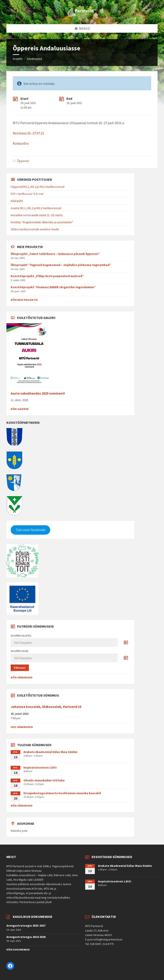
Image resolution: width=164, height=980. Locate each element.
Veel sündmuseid (22, 727)
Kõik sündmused (22, 677)
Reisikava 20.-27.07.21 (28, 133)
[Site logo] (82, 16)
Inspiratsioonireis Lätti (40, 767)
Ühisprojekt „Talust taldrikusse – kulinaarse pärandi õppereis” (55, 254)
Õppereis (23, 161)
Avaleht (18, 59)
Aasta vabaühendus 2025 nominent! (38, 393)
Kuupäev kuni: (20, 651)
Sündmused (34, 59)
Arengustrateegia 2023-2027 (26, 926)
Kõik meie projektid (24, 300)
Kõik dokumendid (18, 950)
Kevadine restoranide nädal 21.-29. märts (37, 215)
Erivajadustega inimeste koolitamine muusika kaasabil (62, 793)
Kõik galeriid (20, 409)
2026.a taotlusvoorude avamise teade (35, 229)
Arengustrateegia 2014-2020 (26, 937)
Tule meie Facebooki (30, 530)
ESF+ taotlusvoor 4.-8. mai (27, 194)
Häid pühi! (17, 201)
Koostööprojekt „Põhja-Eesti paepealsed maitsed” (47, 276)
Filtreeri (20, 668)
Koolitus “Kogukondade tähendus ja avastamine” (42, 222)
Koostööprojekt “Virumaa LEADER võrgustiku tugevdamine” (53, 287)
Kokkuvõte (21, 143)
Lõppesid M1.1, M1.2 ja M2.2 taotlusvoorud (37, 187)
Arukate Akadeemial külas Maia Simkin (50, 752)
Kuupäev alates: (21, 636)
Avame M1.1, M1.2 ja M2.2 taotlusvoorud (36, 208)
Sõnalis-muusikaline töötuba (44, 780)
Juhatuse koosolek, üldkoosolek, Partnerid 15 (46, 707)
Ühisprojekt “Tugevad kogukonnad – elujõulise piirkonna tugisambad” (61, 265)
